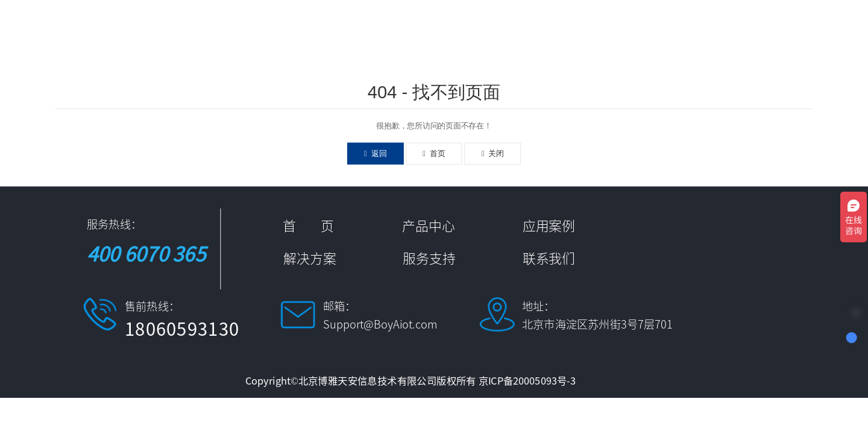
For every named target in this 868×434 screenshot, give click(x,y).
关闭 (493, 153)
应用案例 (521, 29)
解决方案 (589, 29)
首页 (434, 153)
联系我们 (791, 29)
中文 (839, 29)
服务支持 (724, 29)
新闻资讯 (656, 29)
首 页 (396, 29)
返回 (375, 153)
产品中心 (454, 29)
